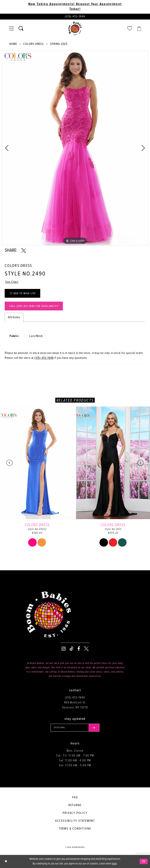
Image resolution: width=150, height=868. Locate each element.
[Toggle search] (21, 29)
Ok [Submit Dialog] (144, 861)
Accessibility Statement (75, 821)
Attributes (14, 317)
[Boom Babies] (75, 29)
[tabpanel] (75, 148)
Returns (75, 805)
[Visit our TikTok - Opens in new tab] (71, 649)
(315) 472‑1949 (44, 358)
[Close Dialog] (6, 861)
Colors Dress (33, 44)
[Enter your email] (75, 728)
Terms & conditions (75, 829)
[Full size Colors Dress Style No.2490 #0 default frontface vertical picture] (75, 148)
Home (13, 44)
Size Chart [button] (12, 282)
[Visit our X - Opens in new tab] (86, 649)
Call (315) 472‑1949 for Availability (34, 306)
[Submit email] (94, 728)
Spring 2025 (59, 44)
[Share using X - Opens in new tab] (24, 251)
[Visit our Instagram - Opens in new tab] (64, 649)
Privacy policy (75, 813)
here (114, 864)
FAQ (75, 797)
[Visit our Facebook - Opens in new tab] (79, 649)
